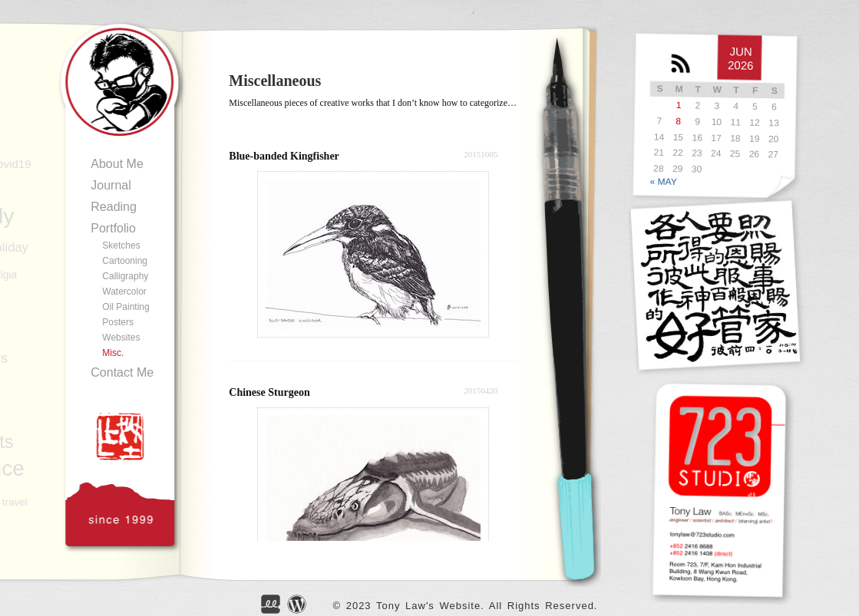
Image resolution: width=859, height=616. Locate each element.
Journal (111, 185)
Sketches (121, 245)
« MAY (664, 181)
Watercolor (124, 292)
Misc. (113, 353)
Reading (114, 207)
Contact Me (122, 372)
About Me (117, 164)
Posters (118, 322)
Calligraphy (125, 276)
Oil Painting (126, 307)
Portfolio (113, 228)
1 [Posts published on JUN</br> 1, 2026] (679, 105)
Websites (121, 338)
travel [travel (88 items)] (15, 502)
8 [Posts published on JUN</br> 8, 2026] (679, 121)
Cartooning (125, 261)
